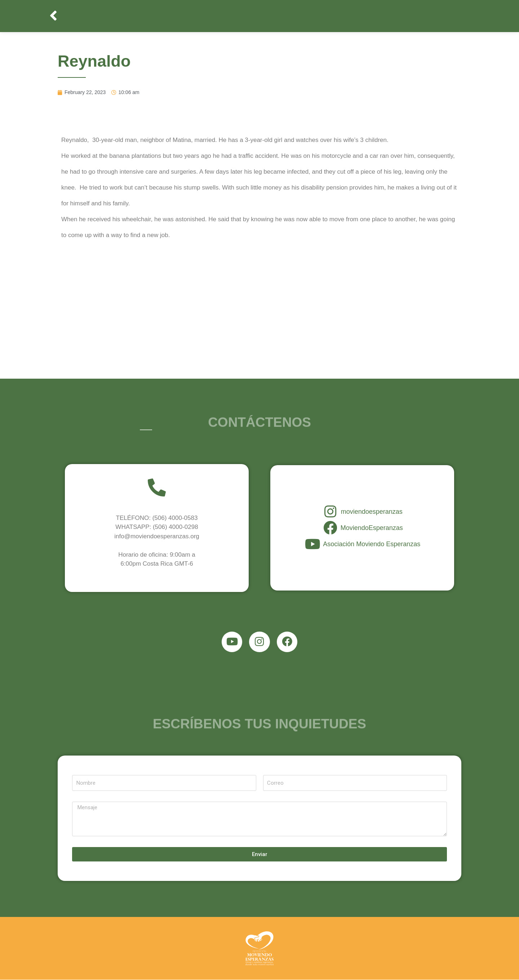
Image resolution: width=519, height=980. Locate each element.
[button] (54, 16)
